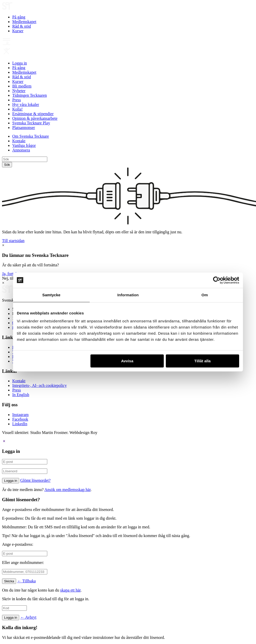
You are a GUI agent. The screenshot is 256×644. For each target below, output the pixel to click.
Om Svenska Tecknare (31, 136)
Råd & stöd (22, 26)
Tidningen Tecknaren (30, 95)
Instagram (20, 415)
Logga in (20, 63)
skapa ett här (71, 590)
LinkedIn (20, 424)
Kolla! (18, 109)
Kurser (18, 31)
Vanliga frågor (24, 145)
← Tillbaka (26, 581)
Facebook (20, 419)
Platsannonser (24, 128)
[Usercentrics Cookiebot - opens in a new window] (217, 280)
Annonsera (21, 150)
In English (21, 395)
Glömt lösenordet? (35, 480)
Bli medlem (22, 86)
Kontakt (19, 141)
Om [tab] (205, 295)
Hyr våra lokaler (26, 105)
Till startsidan (13, 241)
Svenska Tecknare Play (31, 123)
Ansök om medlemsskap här (68, 490)
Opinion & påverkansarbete (35, 118)
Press (17, 100)
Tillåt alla (202, 361)
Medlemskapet (24, 22)
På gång (19, 17)
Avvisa (127, 361)
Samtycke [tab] (51, 295)
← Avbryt (28, 617)
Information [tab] (128, 295)
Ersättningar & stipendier (33, 114)
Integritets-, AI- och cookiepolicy (39, 385)
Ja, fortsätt (11, 274)
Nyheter (19, 91)
